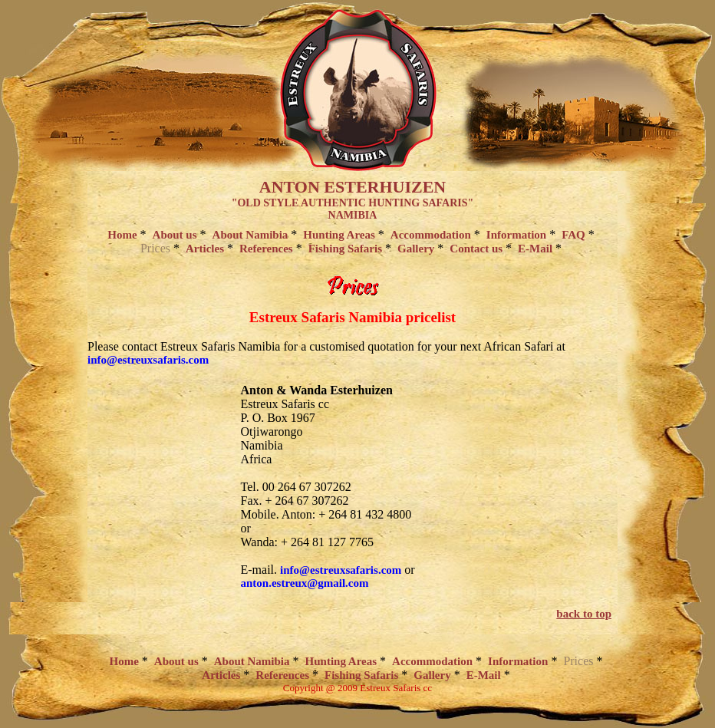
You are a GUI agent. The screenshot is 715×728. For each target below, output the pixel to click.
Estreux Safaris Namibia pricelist (353, 317)
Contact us (476, 249)
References (266, 249)
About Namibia (250, 235)
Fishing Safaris (345, 249)
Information (516, 235)
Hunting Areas (339, 235)
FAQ (573, 235)
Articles (205, 249)
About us (175, 235)
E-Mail (535, 249)
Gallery (416, 249)
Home (122, 235)
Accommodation (431, 235)
